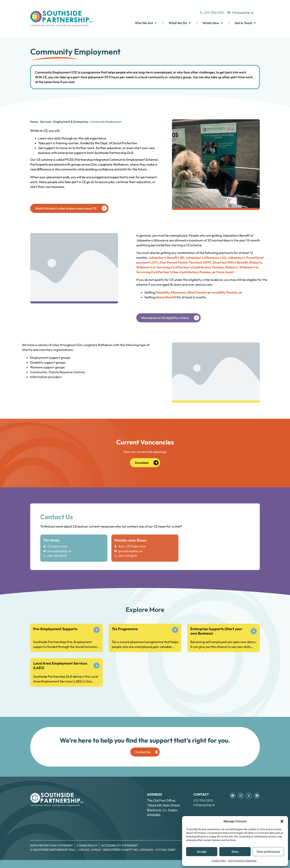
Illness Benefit (275, 297)
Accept (202, 852)
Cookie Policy (219, 861)
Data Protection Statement (242, 861)
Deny (235, 852)
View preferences (268, 852)
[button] (282, 821)
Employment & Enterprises (64, 122)
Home (27, 122)
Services (39, 122)
